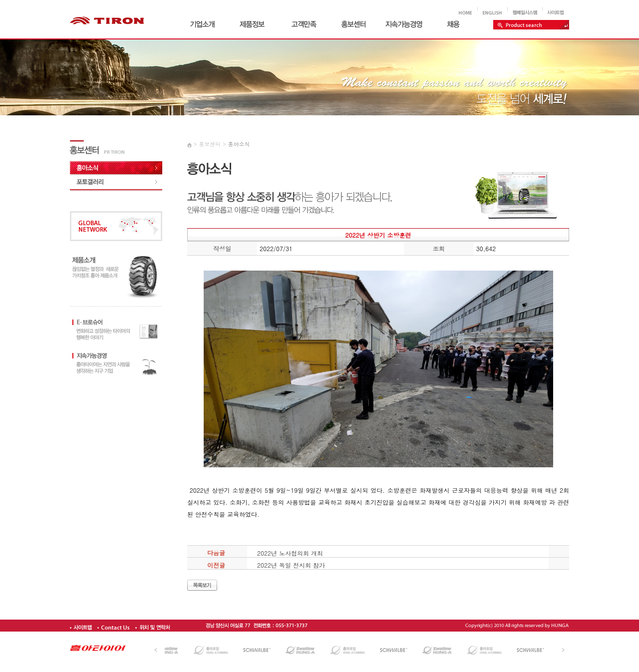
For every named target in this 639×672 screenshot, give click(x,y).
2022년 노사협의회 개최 (290, 553)
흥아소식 (239, 144)
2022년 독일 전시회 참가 (291, 565)
